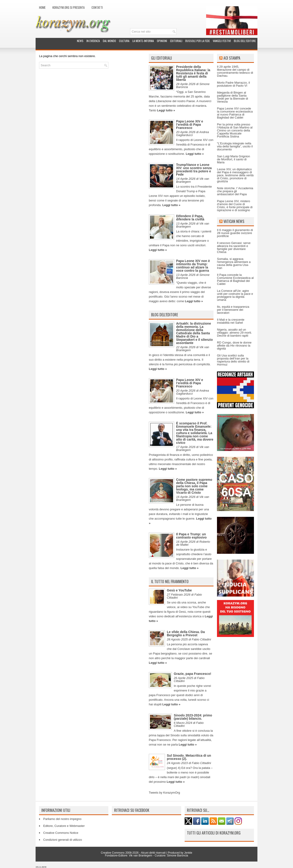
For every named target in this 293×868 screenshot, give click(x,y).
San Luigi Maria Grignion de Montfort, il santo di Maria (233, 159)
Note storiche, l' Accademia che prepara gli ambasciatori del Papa (235, 191)
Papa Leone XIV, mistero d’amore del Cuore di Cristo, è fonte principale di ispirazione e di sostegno (235, 206)
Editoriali (176, 41)
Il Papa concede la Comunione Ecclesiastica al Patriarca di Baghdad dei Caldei (235, 279)
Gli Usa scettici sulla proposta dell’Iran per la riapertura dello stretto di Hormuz (233, 360)
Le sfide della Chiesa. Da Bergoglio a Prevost (186, 633)
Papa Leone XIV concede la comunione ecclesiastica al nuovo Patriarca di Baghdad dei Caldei (235, 113)
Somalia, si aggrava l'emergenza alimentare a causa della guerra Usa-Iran (234, 263)
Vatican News (234, 221)
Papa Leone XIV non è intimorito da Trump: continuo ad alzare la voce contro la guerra (193, 266)
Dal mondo (109, 41)
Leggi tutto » (166, 110)
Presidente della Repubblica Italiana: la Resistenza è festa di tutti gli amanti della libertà (193, 73)
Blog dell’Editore (245, 41)
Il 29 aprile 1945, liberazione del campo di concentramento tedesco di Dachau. (235, 71)
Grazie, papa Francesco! (192, 674)
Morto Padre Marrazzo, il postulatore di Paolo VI (233, 84)
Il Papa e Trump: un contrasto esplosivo (191, 536)
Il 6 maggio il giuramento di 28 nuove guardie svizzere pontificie (235, 233)
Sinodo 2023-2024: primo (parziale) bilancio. (193, 717)
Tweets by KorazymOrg (164, 793)
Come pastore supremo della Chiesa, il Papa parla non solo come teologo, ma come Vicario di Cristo (194, 486)
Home (42, 7)
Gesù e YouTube (179, 590)
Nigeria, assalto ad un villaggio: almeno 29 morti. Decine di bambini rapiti (234, 333)
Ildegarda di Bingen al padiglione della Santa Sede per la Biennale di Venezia (232, 97)
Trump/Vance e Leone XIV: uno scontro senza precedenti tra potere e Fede (194, 170)
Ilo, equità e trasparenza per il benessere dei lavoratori (233, 310)
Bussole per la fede (198, 41)
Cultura (124, 41)
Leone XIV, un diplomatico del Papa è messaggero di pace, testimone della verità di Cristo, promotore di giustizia (235, 175)
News (80, 41)
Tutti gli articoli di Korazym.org (214, 833)
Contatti (97, 7)
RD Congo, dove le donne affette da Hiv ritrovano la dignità (234, 346)
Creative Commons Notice (61, 833)
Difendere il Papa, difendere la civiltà (190, 218)
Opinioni (162, 41)
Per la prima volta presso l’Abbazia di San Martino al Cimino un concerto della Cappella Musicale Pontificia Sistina (235, 130)
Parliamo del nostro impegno (62, 819)
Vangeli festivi (222, 41)
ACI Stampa (232, 58)
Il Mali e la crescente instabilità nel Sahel (231, 321)
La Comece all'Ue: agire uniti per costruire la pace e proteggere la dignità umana (235, 295)
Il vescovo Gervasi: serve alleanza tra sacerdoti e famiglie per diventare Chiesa (234, 247)
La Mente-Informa (143, 41)
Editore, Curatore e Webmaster (64, 826)
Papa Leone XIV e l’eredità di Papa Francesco (190, 125)
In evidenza (93, 41)
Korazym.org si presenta (69, 7)
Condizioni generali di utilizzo (63, 840)
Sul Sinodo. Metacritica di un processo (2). (189, 757)
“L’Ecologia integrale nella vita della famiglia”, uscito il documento (235, 146)
